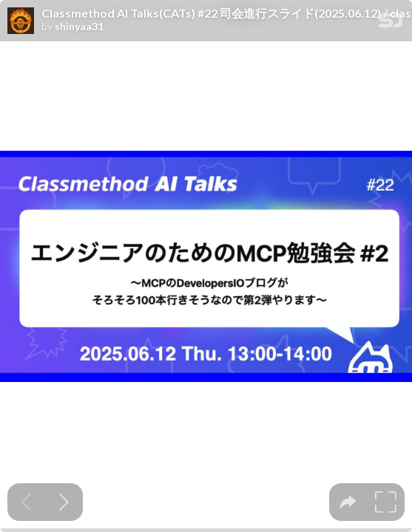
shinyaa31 (79, 27)
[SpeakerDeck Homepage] (391, 23)
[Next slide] (64, 502)
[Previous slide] (26, 502)
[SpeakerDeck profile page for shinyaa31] (21, 21)
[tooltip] (348, 502)
